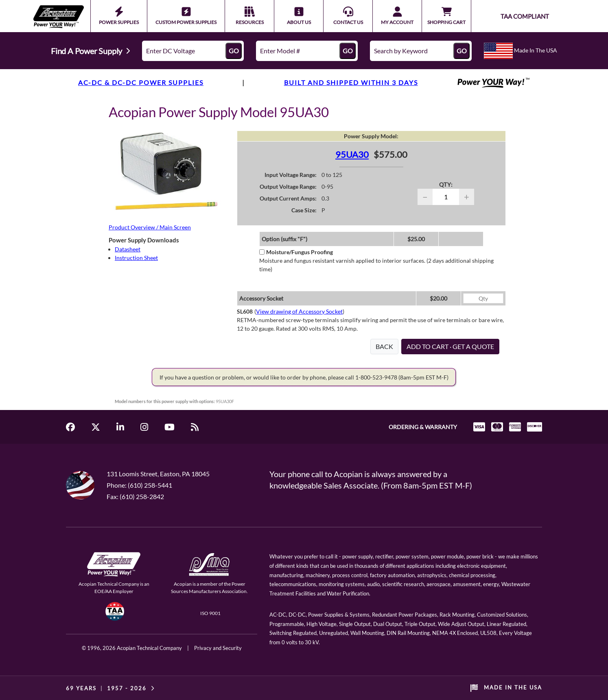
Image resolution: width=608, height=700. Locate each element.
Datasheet (128, 249)
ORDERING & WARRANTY (423, 427)
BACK (384, 346)
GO (234, 51)
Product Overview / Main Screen (150, 227)
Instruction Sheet (136, 258)
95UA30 (352, 154)
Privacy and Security (218, 648)
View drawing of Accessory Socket (299, 311)
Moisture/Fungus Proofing (296, 252)
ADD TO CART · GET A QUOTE (450, 346)
